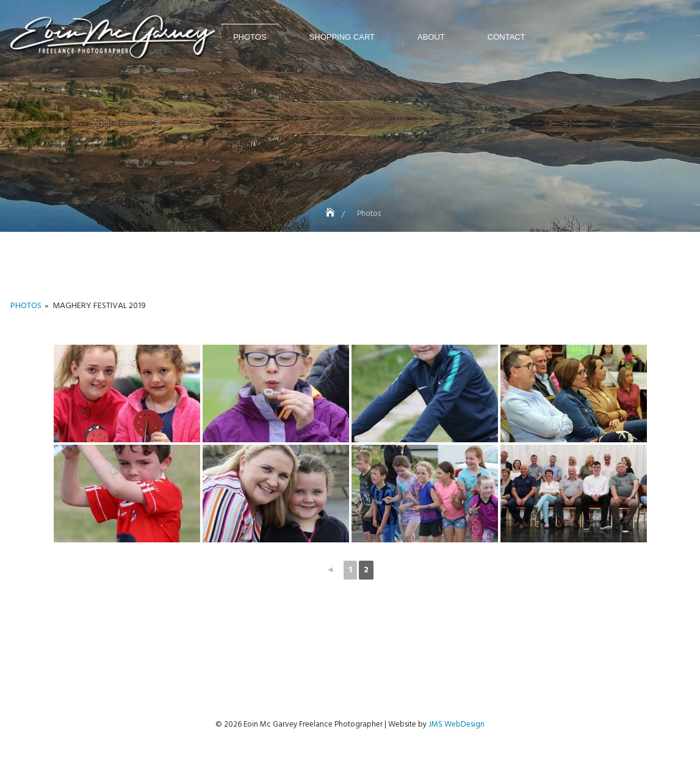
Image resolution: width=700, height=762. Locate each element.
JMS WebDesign (456, 724)
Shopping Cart (342, 37)
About (431, 37)
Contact (507, 37)
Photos (250, 37)
